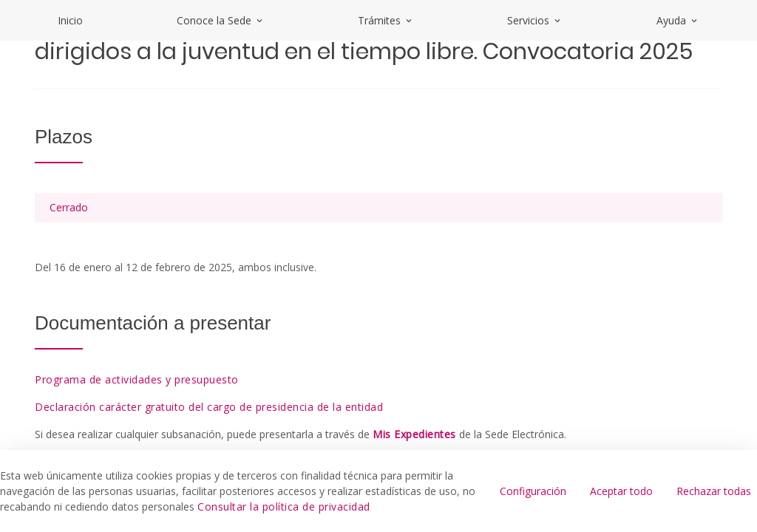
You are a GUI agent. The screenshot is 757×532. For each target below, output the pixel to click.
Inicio (70, 20)
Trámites (386, 20)
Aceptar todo (621, 491)
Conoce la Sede (221, 20)
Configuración (533, 491)
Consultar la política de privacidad (284, 507)
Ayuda (678, 20)
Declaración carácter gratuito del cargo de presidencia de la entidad (209, 407)
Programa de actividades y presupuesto (137, 379)
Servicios (535, 20)
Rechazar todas (714, 491)
